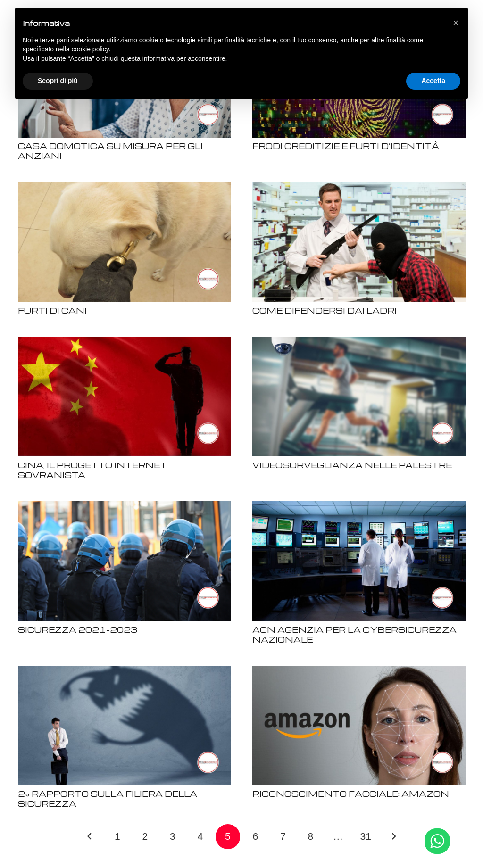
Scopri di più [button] (58, 81)
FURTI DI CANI (52, 310)
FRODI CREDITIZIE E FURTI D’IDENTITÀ (346, 146)
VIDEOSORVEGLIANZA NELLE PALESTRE (352, 465)
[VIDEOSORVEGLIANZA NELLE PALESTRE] (359, 343)
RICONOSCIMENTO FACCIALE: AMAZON (351, 794)
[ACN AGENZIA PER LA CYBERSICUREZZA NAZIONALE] (359, 507)
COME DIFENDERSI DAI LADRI (325, 310)
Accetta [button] (433, 81)
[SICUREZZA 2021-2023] (125, 507)
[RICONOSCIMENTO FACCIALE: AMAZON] (359, 672)
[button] (456, 23)
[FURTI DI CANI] (125, 188)
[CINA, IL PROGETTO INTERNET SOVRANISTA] (125, 343)
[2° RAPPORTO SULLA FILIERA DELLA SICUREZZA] (125, 672)
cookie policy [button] (90, 49)
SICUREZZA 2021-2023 (78, 630)
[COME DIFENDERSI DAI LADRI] (359, 188)
